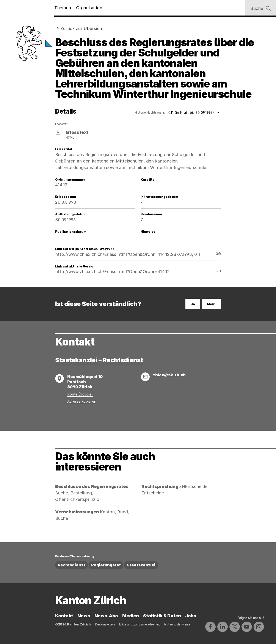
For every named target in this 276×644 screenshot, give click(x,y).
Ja (193, 304)
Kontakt (64, 616)
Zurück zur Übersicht (82, 28)
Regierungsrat (106, 565)
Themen (63, 8)
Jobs (191, 616)
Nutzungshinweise (177, 624)
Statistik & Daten (162, 616)
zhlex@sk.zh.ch (169, 375)
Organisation (89, 8)
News (84, 616)
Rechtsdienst (71, 565)
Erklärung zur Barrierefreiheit (140, 624)
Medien (131, 616)
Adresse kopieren (82, 401)
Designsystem (105, 624)
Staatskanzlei (141, 565)
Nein (211, 304)
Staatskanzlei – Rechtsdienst (99, 360)
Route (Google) (80, 394)
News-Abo (106, 616)
